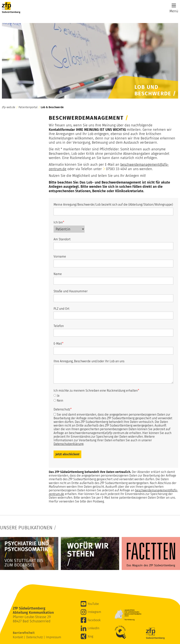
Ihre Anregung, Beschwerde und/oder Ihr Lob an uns (89, 361)
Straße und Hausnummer (71, 291)
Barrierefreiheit (24, 633)
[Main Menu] (174, 5)
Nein (58, 401)
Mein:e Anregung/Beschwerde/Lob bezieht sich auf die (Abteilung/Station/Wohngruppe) (113, 205)
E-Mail (59, 343)
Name (58, 274)
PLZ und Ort (61, 309)
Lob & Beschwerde (52, 107)
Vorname (60, 257)
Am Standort (62, 239)
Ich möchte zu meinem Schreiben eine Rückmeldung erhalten (96, 390)
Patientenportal (28, 107)
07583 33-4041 (116, 169)
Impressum (54, 637)
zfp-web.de (9, 107)
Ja (57, 396)
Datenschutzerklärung (68, 444)
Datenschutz (63, 409)
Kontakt (18, 637)
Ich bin (59, 222)
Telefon (59, 326)
